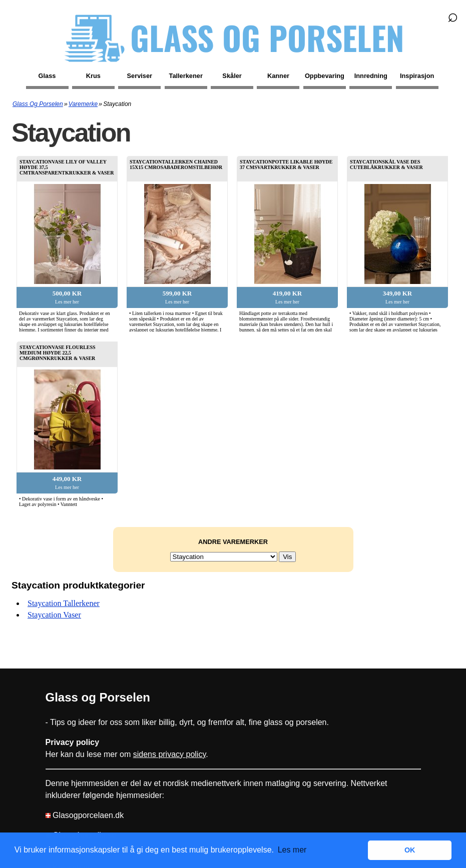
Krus (93, 76)
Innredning (371, 76)
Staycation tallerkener (64, 603)
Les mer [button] (292, 850)
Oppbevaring (325, 76)
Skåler (232, 76)
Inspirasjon (417, 76)
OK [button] (410, 850)
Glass (47, 76)
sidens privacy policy (170, 754)
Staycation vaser (54, 615)
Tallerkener (186, 76)
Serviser (140, 76)
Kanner (278, 76)
